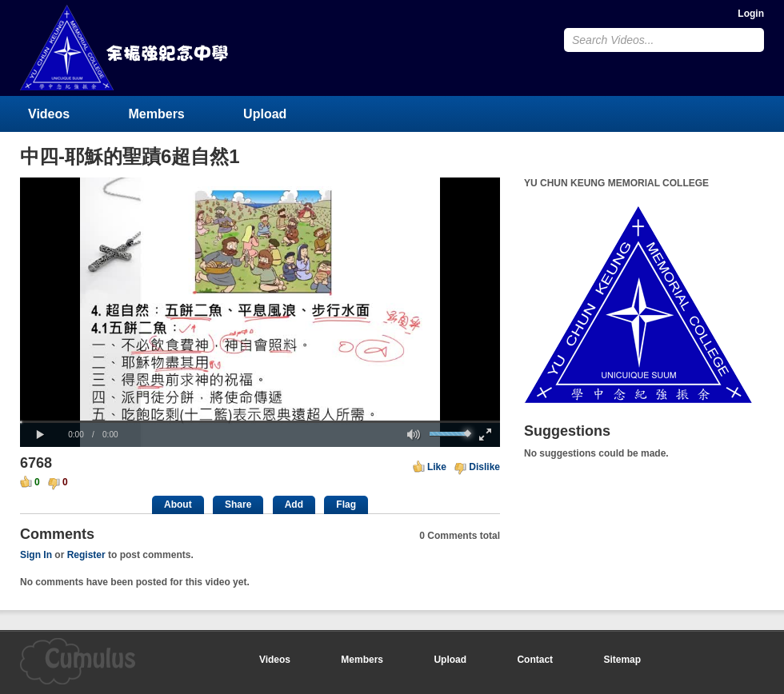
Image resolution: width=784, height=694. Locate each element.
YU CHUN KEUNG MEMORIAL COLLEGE (126, 48)
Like (437, 467)
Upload (265, 114)
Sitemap (622, 660)
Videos (49, 114)
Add (294, 505)
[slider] (260, 422)
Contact (535, 660)
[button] (40, 435)
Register (86, 555)
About (178, 505)
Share (238, 505)
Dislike (484, 467)
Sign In (36, 555)
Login (751, 14)
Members (157, 114)
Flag (346, 505)
